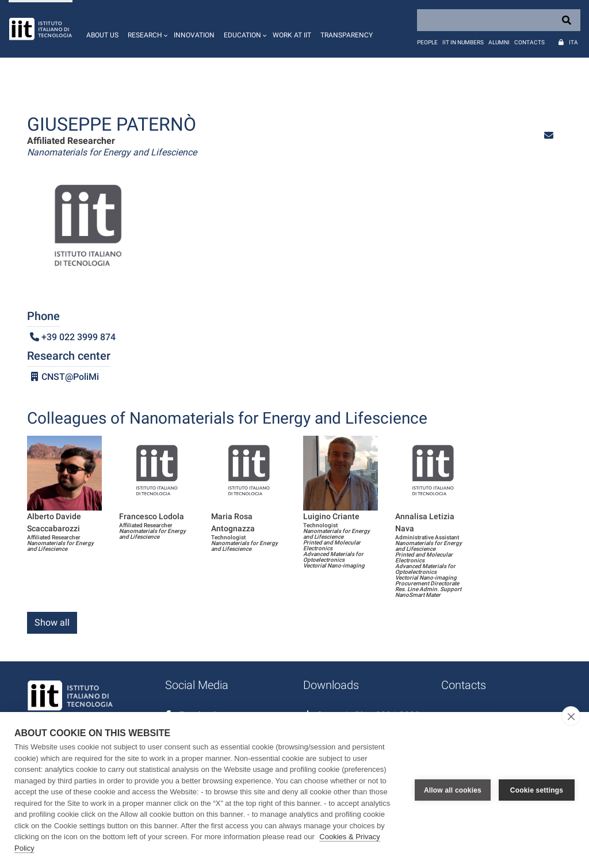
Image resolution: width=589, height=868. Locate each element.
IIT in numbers (463, 42)
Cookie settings (537, 790)
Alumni (499, 42)
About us (102, 35)
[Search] (499, 20)
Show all (52, 623)
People (427, 42)
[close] (571, 716)
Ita (573, 42)
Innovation (194, 35)
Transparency (347, 35)
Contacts (529, 42)
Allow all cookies (453, 790)
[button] (146, 29)
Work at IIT (292, 35)
